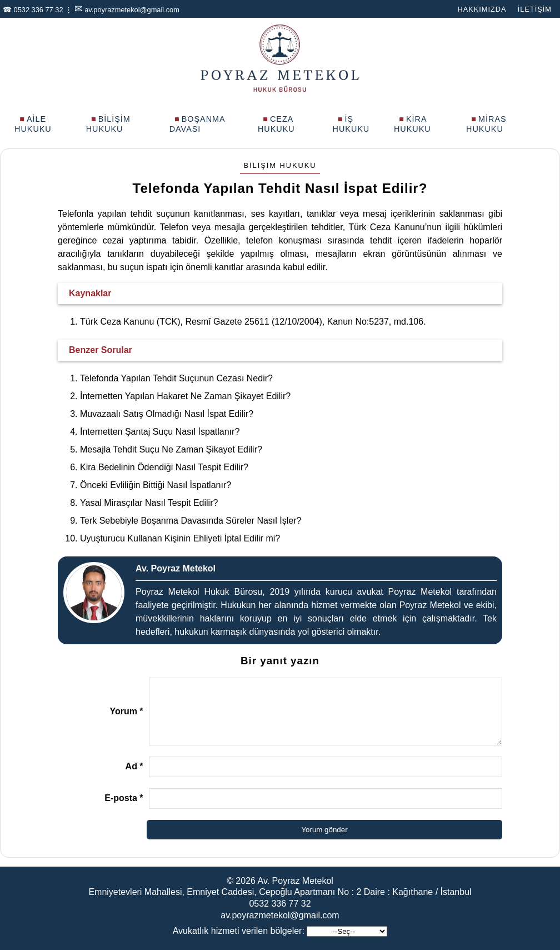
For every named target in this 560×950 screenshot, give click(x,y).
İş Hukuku (351, 124)
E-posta (124, 798)
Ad (134, 766)
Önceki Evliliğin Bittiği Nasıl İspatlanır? (156, 485)
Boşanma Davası (197, 124)
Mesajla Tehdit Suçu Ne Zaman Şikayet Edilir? (171, 449)
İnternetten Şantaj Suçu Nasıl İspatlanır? (160, 432)
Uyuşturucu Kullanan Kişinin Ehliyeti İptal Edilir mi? (180, 538)
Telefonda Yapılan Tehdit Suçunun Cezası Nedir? (176, 378)
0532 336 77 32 (39, 10)
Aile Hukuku (33, 124)
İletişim (535, 9)
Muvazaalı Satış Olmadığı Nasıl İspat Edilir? (167, 414)
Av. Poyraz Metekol (296, 881)
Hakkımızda (482, 9)
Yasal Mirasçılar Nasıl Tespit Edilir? (149, 503)
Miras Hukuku (486, 124)
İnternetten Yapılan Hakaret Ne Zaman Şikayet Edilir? (185, 396)
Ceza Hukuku (276, 124)
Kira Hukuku (412, 124)
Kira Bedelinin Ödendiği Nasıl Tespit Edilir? (164, 467)
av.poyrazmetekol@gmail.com (132, 10)
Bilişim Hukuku (108, 124)
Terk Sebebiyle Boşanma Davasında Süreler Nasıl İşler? (191, 521)
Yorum (126, 711)
